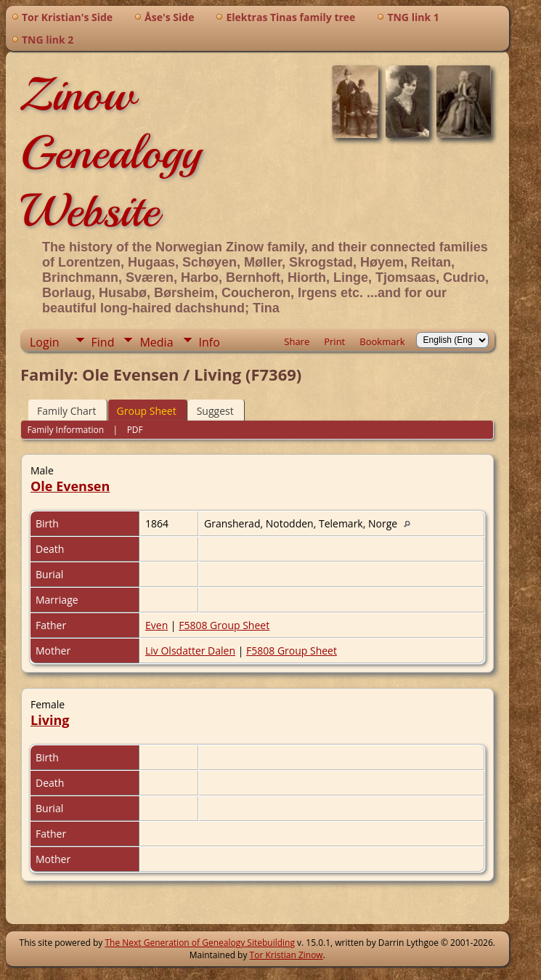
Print (334, 341)
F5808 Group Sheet (224, 625)
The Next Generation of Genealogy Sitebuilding (200, 943)
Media (156, 342)
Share (297, 341)
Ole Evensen (70, 486)
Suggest (215, 411)
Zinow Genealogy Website (111, 153)
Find (103, 342)
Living (50, 720)
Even (156, 625)
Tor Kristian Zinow (286, 955)
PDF (135, 430)
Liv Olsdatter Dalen (190, 651)
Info (210, 342)
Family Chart (67, 411)
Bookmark (382, 341)
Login (45, 342)
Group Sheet (147, 411)
